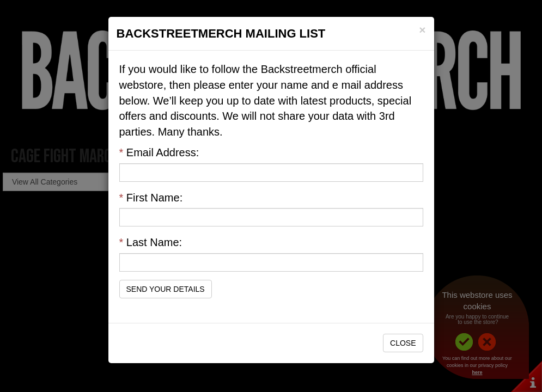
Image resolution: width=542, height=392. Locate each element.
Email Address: (159, 152)
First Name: (151, 198)
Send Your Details (166, 289)
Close (403, 343)
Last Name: (151, 242)
